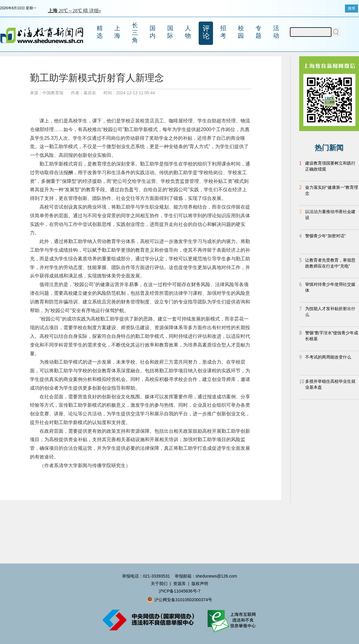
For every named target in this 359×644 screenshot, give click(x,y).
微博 (352, 8)
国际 (170, 32)
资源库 (180, 584)
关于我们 (159, 584)
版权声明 (200, 584)
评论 (206, 32)
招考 (223, 32)
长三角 (135, 33)
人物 (188, 32)
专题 (258, 32)
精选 (100, 32)
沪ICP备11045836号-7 (180, 591)
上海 (117, 32)
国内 (153, 32)
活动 (276, 32)
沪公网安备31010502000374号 (180, 600)
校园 (241, 32)
